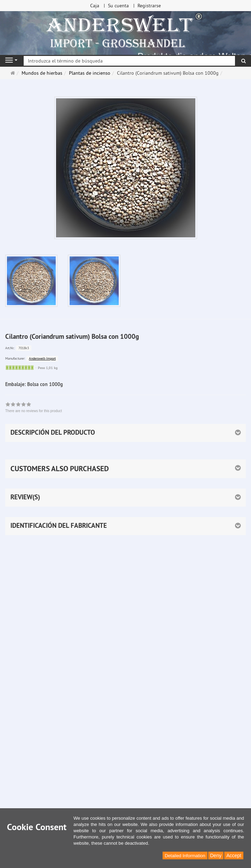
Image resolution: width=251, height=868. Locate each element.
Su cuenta (118, 6)
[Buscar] (244, 61)
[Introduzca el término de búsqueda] (129, 61)
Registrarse (149, 6)
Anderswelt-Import (42, 358)
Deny (216, 855)
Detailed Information (185, 856)
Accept (234, 855)
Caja (95, 6)
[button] (125, 469)
